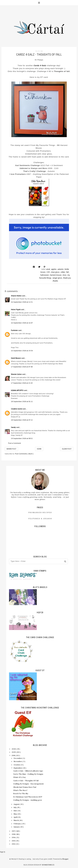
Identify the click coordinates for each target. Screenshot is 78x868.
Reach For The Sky (21, 793)
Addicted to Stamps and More (33, 168)
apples (54, 269)
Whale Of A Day (19, 777)
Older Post (67, 449)
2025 (14, 752)
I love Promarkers (18, 174)
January (17, 827)
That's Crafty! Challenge (34, 171)
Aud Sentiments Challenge (27, 165)
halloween (45, 275)
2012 (14, 844)
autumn (61, 269)
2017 (14, 831)
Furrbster (15, 330)
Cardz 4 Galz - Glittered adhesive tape (28, 771)
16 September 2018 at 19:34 (22, 351)
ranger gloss (58, 278)
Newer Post (11, 449)
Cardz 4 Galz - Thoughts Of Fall (26, 781)
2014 (14, 837)
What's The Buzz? (20, 790)
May (15, 814)
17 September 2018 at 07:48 (22, 367)
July (15, 807)
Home (39, 449)
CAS (48, 272)
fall (68, 272)
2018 (14, 755)
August (17, 804)
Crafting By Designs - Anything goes (28, 800)
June (16, 811)
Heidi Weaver (16, 358)
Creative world (17, 409)
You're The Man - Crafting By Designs (28, 774)
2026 (14, 749)
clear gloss (55, 272)
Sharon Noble (16, 296)
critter (63, 272)
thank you (67, 278)
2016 (14, 834)
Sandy (14, 427)
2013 (14, 841)
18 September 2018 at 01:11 (22, 401)
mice (65, 275)
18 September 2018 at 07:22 (22, 420)
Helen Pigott (16, 309)
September (18, 768)
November (18, 761)
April (16, 817)
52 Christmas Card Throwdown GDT (28, 797)
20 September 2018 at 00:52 (22, 438)
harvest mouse (56, 275)
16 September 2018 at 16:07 (22, 323)
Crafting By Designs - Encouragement (28, 784)
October (17, 765)
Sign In (3, 852)
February (17, 824)
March (16, 820)
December (18, 758)
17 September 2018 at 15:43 (22, 383)
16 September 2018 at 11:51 (22, 302)
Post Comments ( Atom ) (24, 454)
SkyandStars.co (48, 865)
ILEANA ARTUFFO (17, 390)
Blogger (65, 859)
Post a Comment (15, 443)
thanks (55, 281)
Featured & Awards (40, 519)
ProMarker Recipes (40, 512)
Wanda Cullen (17, 374)
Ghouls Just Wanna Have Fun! (25, 787)
